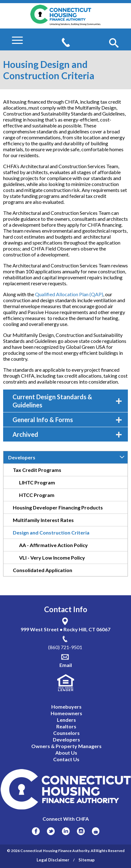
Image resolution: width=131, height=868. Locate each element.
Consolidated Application (43, 570)
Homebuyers (66, 707)
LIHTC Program (37, 482)
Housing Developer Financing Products (58, 507)
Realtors (66, 726)
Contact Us (66, 759)
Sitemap (87, 860)
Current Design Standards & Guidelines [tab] (67, 401)
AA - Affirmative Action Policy (53, 545)
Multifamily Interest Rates (43, 520)
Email (66, 665)
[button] (114, 43)
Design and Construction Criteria (51, 532)
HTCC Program (37, 495)
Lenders (66, 720)
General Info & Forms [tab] (67, 420)
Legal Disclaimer (53, 860)
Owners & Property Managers (66, 746)
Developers (22, 457)
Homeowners (66, 713)
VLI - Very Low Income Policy (52, 558)
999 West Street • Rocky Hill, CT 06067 (65, 629)
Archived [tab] (67, 434)
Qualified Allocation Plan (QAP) (69, 294)
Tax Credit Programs (37, 470)
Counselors (66, 733)
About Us (66, 753)
